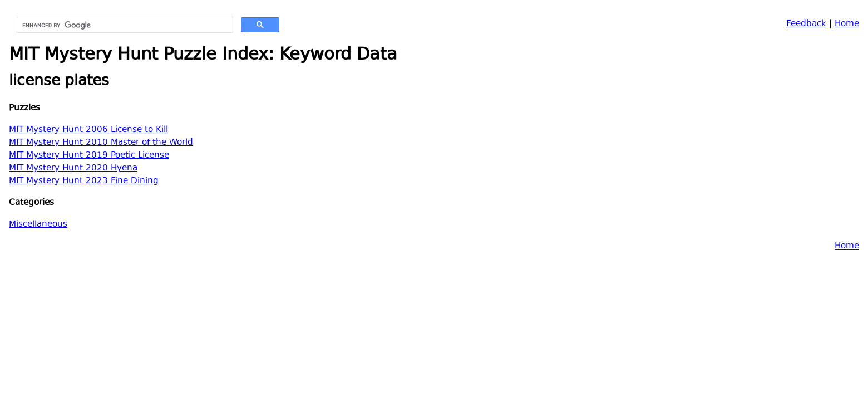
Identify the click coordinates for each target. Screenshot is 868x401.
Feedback (806, 24)
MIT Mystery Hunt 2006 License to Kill (88, 130)
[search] (124, 25)
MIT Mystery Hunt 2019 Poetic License (89, 156)
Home (847, 24)
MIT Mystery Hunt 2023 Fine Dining (84, 181)
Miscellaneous (38, 225)
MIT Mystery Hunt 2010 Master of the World (101, 143)
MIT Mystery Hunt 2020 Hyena (73, 168)
